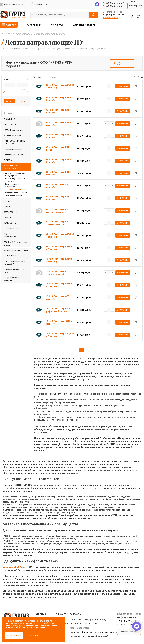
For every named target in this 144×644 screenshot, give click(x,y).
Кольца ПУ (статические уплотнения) (15, 180)
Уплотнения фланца (14, 195)
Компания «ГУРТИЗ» (14, 567)
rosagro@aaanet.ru (80, 628)
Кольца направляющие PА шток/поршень (16, 175)
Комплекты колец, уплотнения (13, 185)
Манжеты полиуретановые (16, 192)
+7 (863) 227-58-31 (113, 6)
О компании (34, 25)
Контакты (57, 25)
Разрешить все (14, 635)
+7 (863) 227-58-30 (113, 3)
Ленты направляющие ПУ (16, 189)
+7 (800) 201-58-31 (114, 15)
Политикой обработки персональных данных (26, 627)
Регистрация (136, 6)
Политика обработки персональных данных (93, 632)
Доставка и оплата (84, 25)
